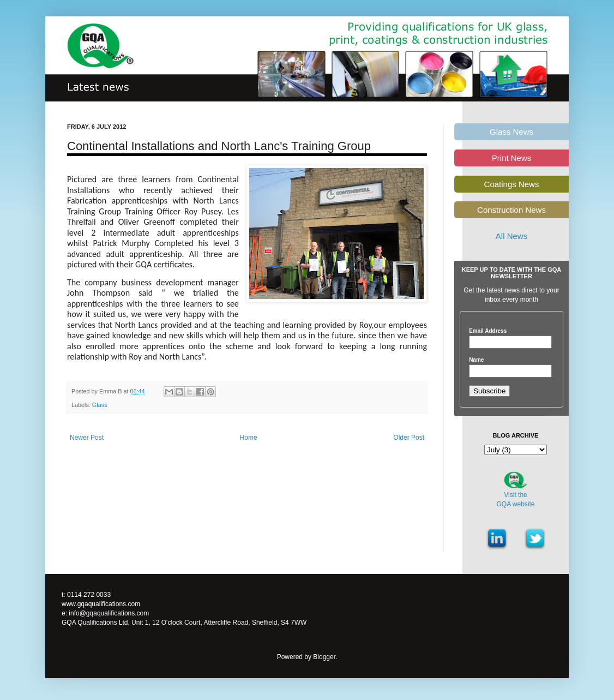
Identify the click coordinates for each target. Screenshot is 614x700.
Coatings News (512, 184)
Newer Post (87, 438)
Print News (512, 158)
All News (511, 236)
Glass (100, 405)
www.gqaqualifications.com (101, 604)
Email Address (488, 331)
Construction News (511, 210)
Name (476, 360)
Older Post (409, 438)
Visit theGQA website (515, 499)
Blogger (324, 657)
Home (249, 438)
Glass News (511, 132)
